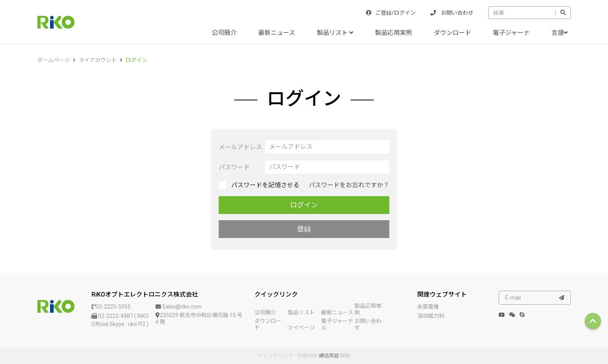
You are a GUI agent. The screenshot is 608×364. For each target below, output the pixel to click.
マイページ (301, 328)
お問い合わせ (452, 13)
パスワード (234, 167)
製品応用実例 (394, 33)
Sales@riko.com (179, 307)
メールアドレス (240, 147)
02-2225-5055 (111, 307)
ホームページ (54, 60)
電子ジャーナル (337, 324)
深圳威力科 (431, 316)
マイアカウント (98, 60)
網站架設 (329, 356)
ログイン (136, 60)
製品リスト (335, 33)
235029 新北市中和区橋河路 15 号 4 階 (199, 318)
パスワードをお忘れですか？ (349, 185)
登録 (304, 229)
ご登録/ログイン (391, 13)
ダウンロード (453, 33)
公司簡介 (224, 33)
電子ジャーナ (511, 33)
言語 (560, 33)
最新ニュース (277, 33)
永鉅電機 (428, 307)
